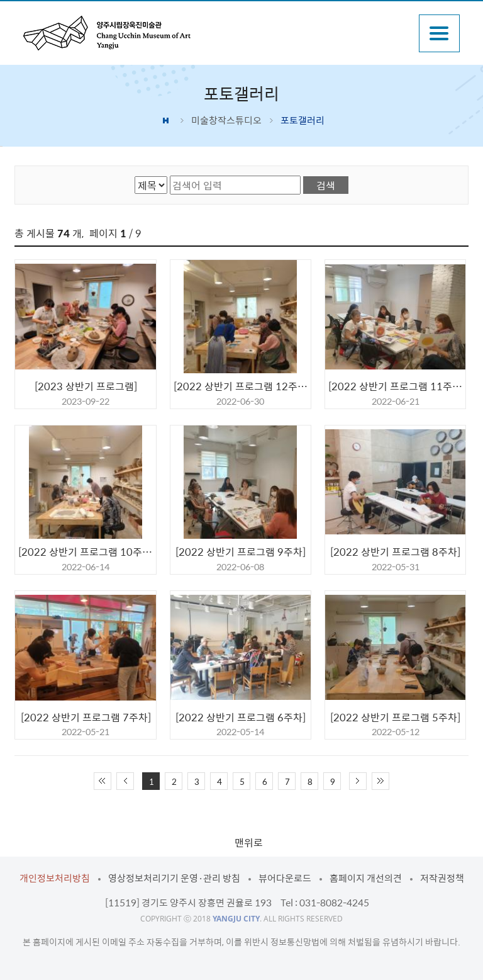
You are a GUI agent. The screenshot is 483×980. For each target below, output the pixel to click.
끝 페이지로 (380, 781)
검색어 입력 (170, 176)
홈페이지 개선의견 (366, 878)
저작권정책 (442, 878)
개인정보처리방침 (55, 878)
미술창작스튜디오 (226, 120)
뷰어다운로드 (285, 878)
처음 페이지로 (103, 781)
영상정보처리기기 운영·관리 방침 (174, 878)
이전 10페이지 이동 (125, 781)
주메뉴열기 (439, 33)
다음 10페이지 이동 (358, 781)
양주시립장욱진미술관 (107, 33)
